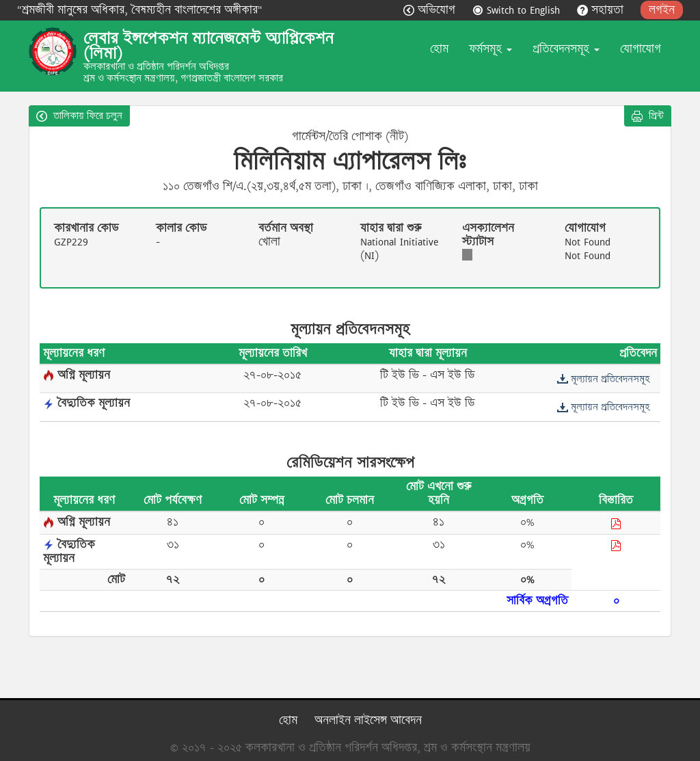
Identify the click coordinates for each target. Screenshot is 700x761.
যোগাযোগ (641, 49)
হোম (439, 49)
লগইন (662, 10)
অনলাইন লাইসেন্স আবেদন (368, 720)
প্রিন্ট (648, 116)
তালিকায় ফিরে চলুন (79, 116)
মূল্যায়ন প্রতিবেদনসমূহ (603, 379)
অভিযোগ (431, 10)
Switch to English (518, 10)
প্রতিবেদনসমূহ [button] (566, 49)
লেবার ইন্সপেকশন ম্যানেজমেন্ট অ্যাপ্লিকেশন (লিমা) (208, 46)
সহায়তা (602, 10)
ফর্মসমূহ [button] (490, 49)
